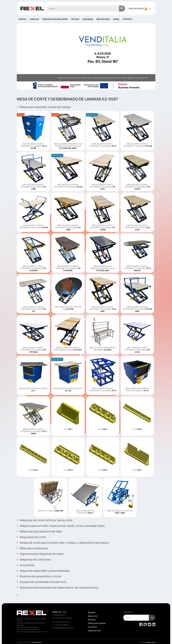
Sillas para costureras (33, 547)
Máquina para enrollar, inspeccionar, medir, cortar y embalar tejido (62, 525)
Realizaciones (103, 19)
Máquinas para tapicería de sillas (40, 531)
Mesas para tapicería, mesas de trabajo (44, 107)
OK (152, 614)
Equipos (22, 19)
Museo (116, 19)
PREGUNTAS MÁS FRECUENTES (55, 19)
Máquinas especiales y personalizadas (44, 568)
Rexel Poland (37, 638)
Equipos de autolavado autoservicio (42, 579)
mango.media (151, 638)
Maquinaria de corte (32, 536)
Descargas (88, 19)
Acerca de (34, 19)
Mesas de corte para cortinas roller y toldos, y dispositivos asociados (65, 541)
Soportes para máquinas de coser (41, 552)
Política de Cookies (97, 619)
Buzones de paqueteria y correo (40, 573)
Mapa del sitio (94, 627)
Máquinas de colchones (34, 557)
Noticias (75, 19)
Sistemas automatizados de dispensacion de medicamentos (59, 584)
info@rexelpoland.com (64, 624)
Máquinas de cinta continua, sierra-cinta (45, 520)
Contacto (128, 19)
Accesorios (26, 563)
